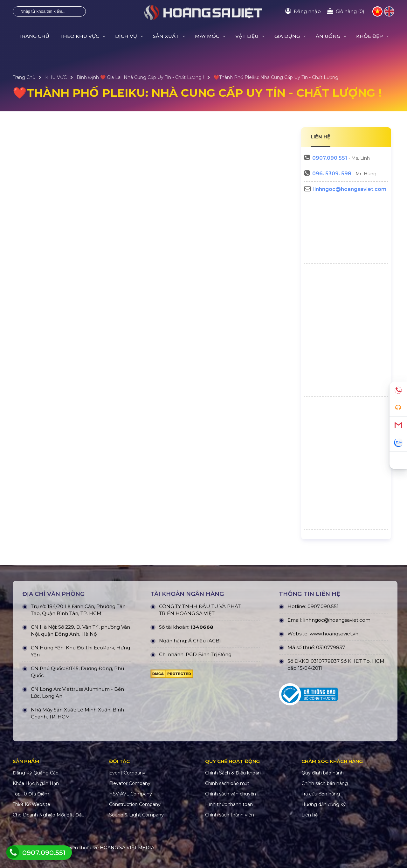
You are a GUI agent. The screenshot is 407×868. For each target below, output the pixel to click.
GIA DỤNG (290, 36)
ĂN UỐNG (331, 36)
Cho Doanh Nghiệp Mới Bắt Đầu (49, 815)
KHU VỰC (56, 77)
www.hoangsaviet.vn (334, 634)
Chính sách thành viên (230, 815)
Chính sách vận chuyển (231, 794)
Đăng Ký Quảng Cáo (36, 773)
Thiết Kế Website (31, 804)
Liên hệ (310, 815)
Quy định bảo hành (323, 773)
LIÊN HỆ (321, 137)
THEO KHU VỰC (82, 36)
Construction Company (135, 804)
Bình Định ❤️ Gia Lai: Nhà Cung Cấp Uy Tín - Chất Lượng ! (140, 77)
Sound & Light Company (136, 815)
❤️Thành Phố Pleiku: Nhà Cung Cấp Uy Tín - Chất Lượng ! (277, 77)
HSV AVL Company (131, 794)
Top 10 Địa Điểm (31, 794)
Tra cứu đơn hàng (321, 794)
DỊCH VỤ (129, 36)
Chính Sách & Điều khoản (233, 773)
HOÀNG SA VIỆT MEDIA (127, 848)
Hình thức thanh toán (229, 804)
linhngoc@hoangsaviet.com (350, 189)
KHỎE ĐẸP (372, 36)
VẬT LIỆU (250, 36)
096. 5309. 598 (332, 174)
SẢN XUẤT (169, 36)
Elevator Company (130, 783)
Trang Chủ (34, 36)
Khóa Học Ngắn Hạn (36, 783)
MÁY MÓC (210, 36)
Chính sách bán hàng (325, 783)
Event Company (127, 773)
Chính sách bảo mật (227, 783)
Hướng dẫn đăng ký (324, 804)
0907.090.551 (330, 158)
